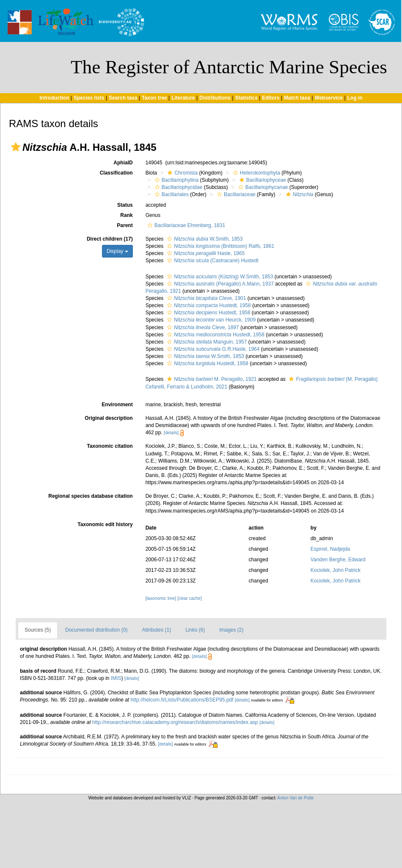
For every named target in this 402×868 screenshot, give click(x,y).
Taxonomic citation (110, 446)
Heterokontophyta (256, 173)
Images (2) (231, 630)
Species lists (89, 98)
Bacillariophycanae (262, 187)
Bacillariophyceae (262, 180)
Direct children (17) (110, 239)
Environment (117, 405)
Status (125, 205)
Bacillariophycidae (178, 187)
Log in (355, 98)
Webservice (329, 98)
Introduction (54, 98)
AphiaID (123, 163)
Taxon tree (154, 98)
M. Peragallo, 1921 (211, 379)
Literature (183, 98)
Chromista (182, 173)
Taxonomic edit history (105, 524)
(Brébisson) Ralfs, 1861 (220, 246)
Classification (116, 173)
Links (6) (195, 630)
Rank (126, 215)
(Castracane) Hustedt (212, 261)
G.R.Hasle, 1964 (212, 349)
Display (117, 251)
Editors (271, 98)
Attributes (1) (156, 630)
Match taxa (297, 98)
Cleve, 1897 (202, 327)
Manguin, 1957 (206, 342)
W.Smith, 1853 (204, 239)
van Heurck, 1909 (210, 320)
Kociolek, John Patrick (336, 570)
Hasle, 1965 (205, 253)
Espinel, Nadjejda (330, 549)
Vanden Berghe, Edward (338, 560)
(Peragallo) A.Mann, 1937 (219, 284)
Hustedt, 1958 (208, 305)
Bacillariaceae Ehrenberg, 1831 (185, 225)
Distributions (215, 98)
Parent (125, 225)
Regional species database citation (90, 496)
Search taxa (123, 98)
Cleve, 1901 (206, 298)
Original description (109, 418)
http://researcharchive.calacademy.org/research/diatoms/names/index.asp (175, 722)
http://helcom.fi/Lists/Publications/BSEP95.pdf (182, 700)
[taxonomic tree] (161, 598)
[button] (16, 147)
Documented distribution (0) (96, 630)
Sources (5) (38, 630)
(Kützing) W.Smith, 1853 (219, 277)
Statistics (246, 98)
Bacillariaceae (235, 194)
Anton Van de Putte (295, 798)
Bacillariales (171, 194)
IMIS (116, 678)
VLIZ (186, 798)
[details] (171, 433)
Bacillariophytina (176, 180)
